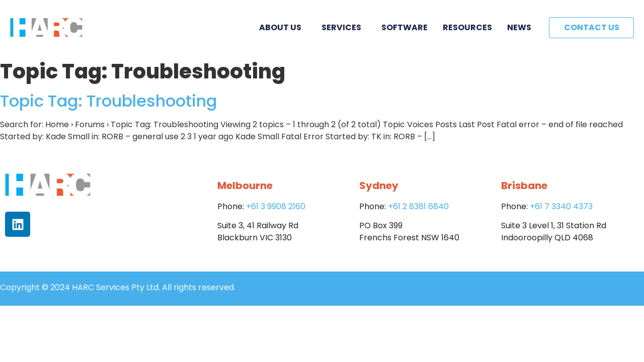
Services (344, 27)
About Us (283, 27)
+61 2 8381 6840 (418, 206)
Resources (467, 27)
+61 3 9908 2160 (276, 206)
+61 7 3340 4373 (561, 206)
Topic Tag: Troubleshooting (108, 101)
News (519, 27)
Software (405, 27)
